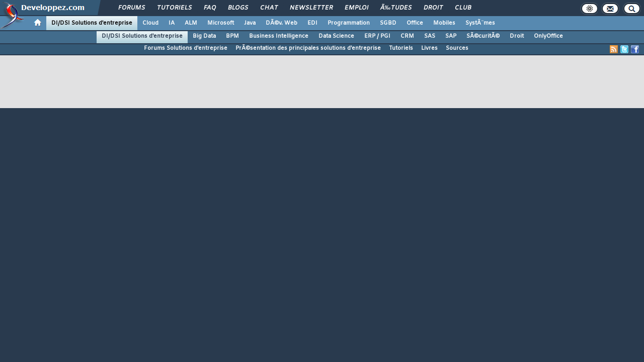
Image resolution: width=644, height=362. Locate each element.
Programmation (349, 23)
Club (463, 8)
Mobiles (444, 23)
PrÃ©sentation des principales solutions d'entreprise (308, 48)
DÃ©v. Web (281, 23)
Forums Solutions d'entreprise (186, 48)
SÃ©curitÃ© (483, 36)
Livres (429, 48)
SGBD (388, 23)
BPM (232, 36)
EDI (312, 23)
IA (172, 23)
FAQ (210, 8)
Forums (132, 8)
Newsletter (311, 8)
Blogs (238, 8)
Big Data (204, 36)
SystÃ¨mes (480, 23)
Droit (433, 8)
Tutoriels (174, 8)
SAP (451, 36)
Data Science (336, 36)
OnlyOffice (548, 36)
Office (415, 23)
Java (250, 23)
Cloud (150, 23)
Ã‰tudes (396, 8)
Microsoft (221, 23)
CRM (407, 36)
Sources (457, 48)
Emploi (356, 8)
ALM (191, 23)
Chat (269, 8)
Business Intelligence (279, 36)
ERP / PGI (377, 36)
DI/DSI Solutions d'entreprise (92, 23)
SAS (430, 36)
